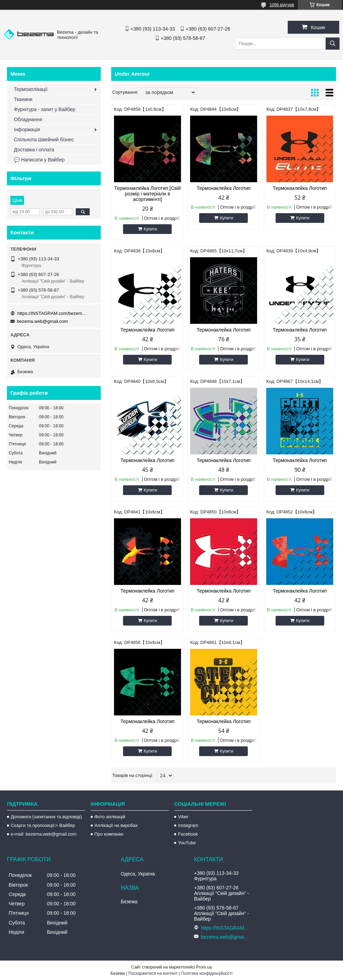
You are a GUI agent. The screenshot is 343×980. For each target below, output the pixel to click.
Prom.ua (204, 967)
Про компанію (109, 834)
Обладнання (28, 119)
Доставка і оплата (34, 150)
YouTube (187, 843)
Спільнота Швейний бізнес (44, 140)
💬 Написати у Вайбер (39, 160)
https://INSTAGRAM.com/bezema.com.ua (52, 313)
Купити (150, 229)
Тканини (23, 99)
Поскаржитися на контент (153, 973)
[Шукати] (333, 44)
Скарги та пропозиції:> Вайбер (43, 825)
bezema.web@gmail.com (42, 321)
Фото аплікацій (110, 817)
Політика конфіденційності (207, 973)
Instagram (188, 825)
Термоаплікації (31, 89)
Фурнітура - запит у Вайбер (45, 109)
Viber (183, 817)
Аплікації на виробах (116, 825)
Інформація (27, 129)
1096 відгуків (282, 5)
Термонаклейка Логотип (224, 188)
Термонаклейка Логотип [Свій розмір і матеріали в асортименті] (147, 194)
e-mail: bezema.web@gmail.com (44, 834)
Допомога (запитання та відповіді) (46, 817)
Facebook (188, 834)
